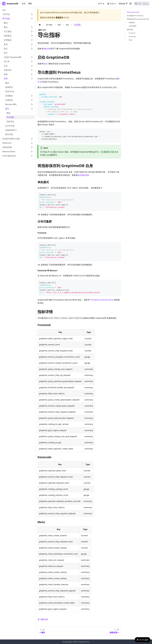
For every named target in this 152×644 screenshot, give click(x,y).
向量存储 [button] (8, 70)
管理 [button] (6, 79)
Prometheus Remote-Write (102, 300)
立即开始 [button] (6, 14)
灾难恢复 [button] (9, 100)
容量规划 (9, 87)
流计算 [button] (7, 61)
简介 (4, 10)
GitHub (123, 4)
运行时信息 (10, 126)
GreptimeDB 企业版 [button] (11, 139)
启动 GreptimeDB (133, 12)
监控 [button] (7, 109)
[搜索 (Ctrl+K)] (142, 4)
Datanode (132, 36)
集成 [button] (6, 44)
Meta (131, 40)
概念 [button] (6, 27)
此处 (45, 64)
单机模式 (132, 23)
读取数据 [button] (8, 36)
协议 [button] (6, 49)
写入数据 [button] (8, 31)
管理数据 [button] (8, 40)
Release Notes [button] (9, 152)
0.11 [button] (100, 4)
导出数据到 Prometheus (135, 16)
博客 (30, 4)
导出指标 (10, 117)
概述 (6, 23)
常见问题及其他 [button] (9, 156)
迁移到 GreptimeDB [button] (12, 57)
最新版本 (59, 18)
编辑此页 (43, 619)
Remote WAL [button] (11, 104)
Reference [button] (7, 143)
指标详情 (47, 49)
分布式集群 (133, 26)
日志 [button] (6, 66)
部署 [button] (6, 74)
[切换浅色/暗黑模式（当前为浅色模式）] (131, 4)
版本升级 (9, 134)
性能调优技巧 (11, 130)
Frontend (132, 33)
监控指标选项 (83, 175)
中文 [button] (110, 4)
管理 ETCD (10, 91)
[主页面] (40, 25)
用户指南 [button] (6, 19)
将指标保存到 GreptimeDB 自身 (138, 19)
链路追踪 (10, 121)
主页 (23, 4)
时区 (6, 53)
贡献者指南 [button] (7, 147)
